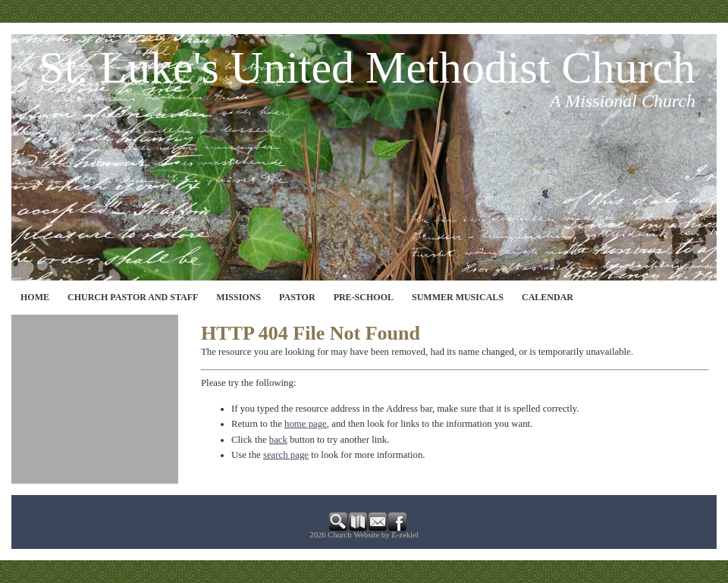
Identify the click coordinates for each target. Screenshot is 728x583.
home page (306, 424)
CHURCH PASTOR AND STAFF (133, 297)
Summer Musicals (458, 297)
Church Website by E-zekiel (373, 535)
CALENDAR (548, 297)
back (278, 440)
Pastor (297, 297)
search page (286, 455)
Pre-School (364, 297)
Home (35, 297)
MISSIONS (238, 297)
